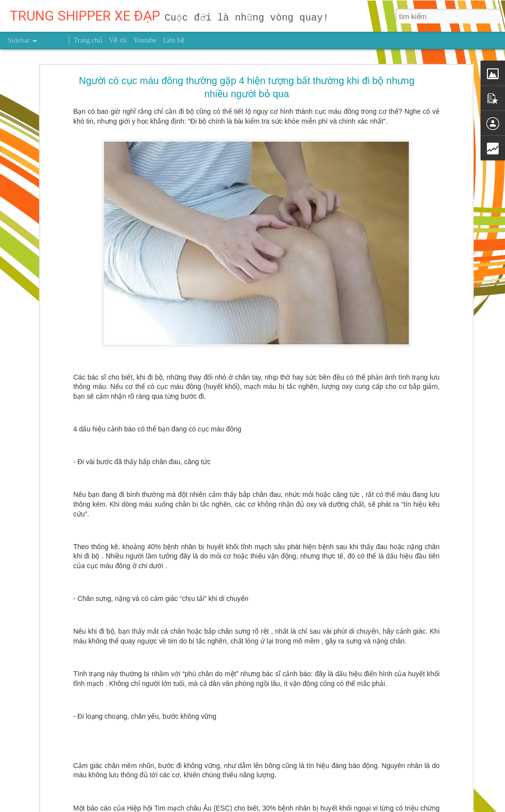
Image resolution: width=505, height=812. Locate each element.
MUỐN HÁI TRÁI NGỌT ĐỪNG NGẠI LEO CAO (86, 785)
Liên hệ (173, 40)
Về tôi (118, 40)
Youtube (145, 40)
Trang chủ (88, 40)
